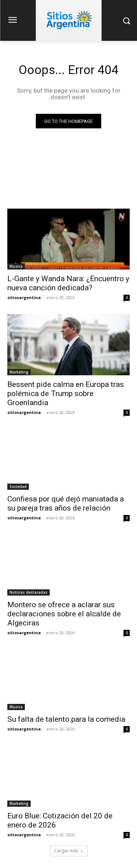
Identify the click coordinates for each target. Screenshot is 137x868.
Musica (16, 266)
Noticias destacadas (28, 592)
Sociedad (18, 487)
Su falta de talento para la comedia (66, 719)
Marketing (19, 372)
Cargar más (69, 851)
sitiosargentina (24, 297)
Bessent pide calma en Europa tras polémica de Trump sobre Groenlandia (66, 394)
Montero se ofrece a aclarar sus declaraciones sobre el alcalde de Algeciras (64, 614)
